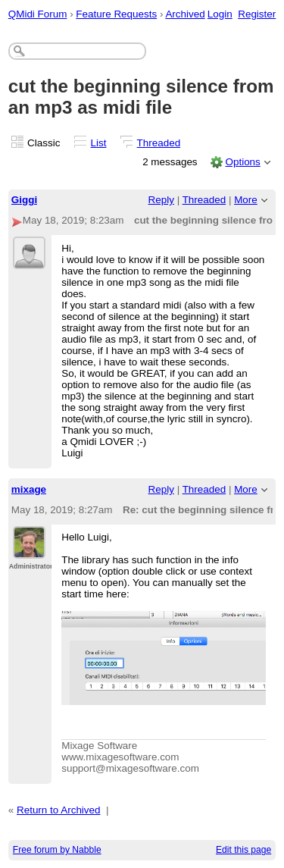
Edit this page (243, 850)
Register (257, 14)
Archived (185, 14)
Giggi (24, 200)
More (246, 200)
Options (242, 162)
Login (220, 14)
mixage (29, 489)
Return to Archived (59, 810)
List (99, 143)
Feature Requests (116, 14)
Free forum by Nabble (57, 850)
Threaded (159, 143)
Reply (161, 200)
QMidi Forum (38, 14)
